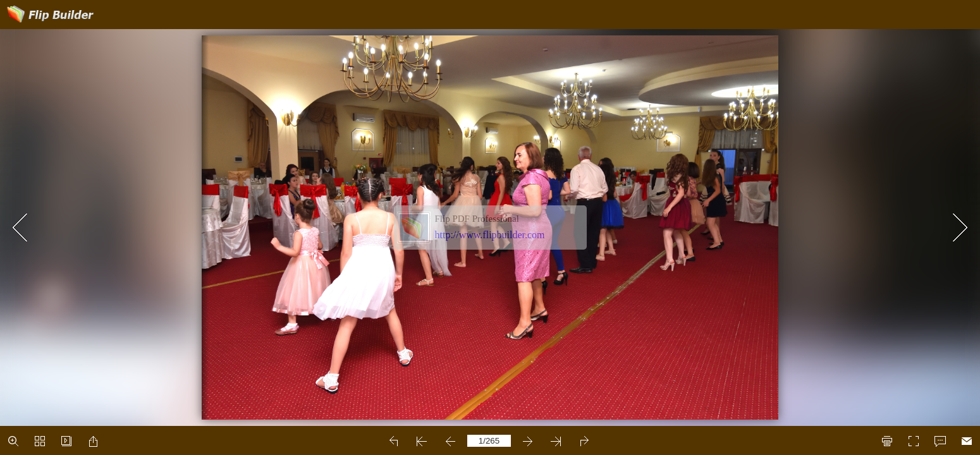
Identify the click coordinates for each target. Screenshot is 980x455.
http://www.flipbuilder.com (490, 235)
